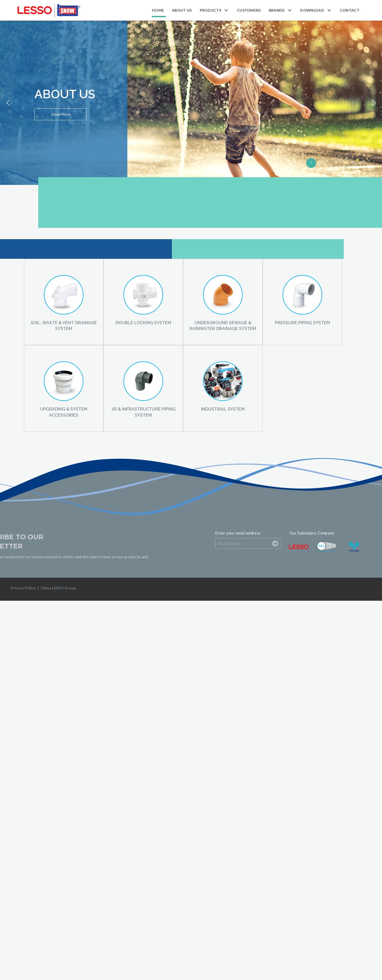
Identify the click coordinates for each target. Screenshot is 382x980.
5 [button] (360, 163)
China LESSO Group (58, 588)
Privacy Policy (23, 588)
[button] (226, 10)
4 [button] (348, 163)
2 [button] (323, 163)
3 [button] (336, 163)
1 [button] (311, 163)
